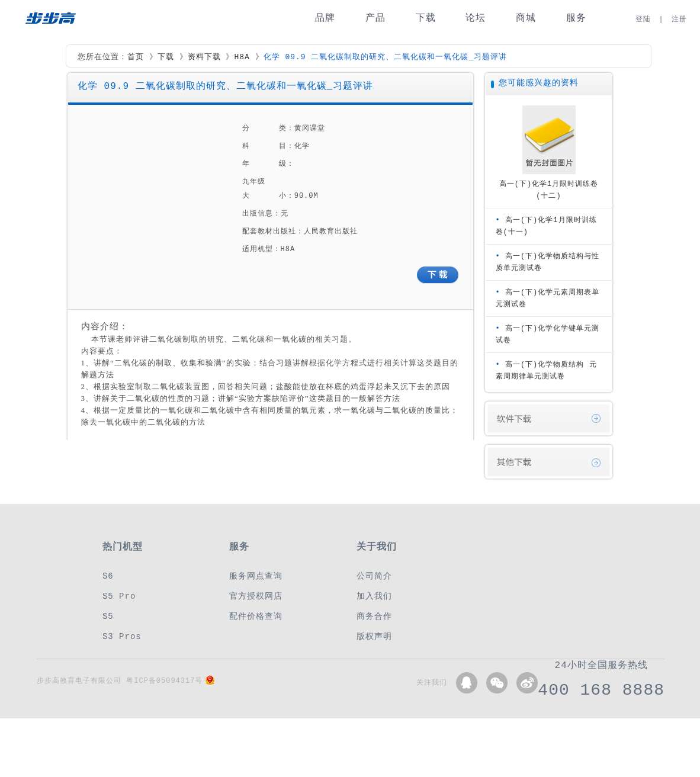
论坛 (476, 18)
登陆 (643, 19)
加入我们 (374, 596)
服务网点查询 (256, 576)
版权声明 (374, 636)
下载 (426, 18)
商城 (526, 18)
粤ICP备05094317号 (164, 681)
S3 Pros (122, 636)
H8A (242, 57)
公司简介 (374, 576)
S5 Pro (119, 596)
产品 (375, 18)
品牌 (325, 18)
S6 (108, 576)
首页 (136, 57)
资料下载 (204, 57)
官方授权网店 (256, 596)
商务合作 (374, 616)
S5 (108, 616)
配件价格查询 (256, 616)
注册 (679, 19)
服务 (576, 18)
